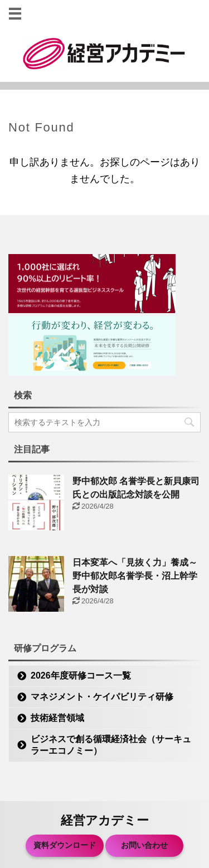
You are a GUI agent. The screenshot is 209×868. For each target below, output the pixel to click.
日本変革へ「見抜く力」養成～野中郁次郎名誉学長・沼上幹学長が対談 (135, 576)
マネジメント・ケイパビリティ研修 (102, 697)
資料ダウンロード (65, 845)
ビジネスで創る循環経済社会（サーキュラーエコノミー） (111, 745)
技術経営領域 (57, 718)
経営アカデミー (105, 820)
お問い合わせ (144, 845)
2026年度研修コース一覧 (81, 676)
